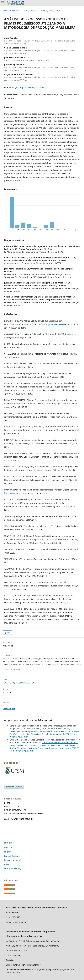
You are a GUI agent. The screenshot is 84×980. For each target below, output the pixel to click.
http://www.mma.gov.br (15, 493)
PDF (9, 633)
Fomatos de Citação (13, 669)
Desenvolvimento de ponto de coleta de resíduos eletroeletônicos (40, 731)
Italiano (8, 864)
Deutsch (8, 847)
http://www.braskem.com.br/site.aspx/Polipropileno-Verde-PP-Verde (37, 324)
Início (6, 11)
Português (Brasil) (13, 869)
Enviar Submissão (14, 787)
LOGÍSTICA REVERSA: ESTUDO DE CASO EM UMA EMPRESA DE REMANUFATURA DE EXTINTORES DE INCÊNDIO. (44, 744)
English (8, 852)
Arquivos (16, 11)
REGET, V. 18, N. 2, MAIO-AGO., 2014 (37, 11)
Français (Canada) (13, 860)
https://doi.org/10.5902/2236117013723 (28, 88)
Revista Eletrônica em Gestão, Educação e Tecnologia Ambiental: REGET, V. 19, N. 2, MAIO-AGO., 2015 (44, 734)
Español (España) (12, 856)
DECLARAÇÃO (9, 709)
